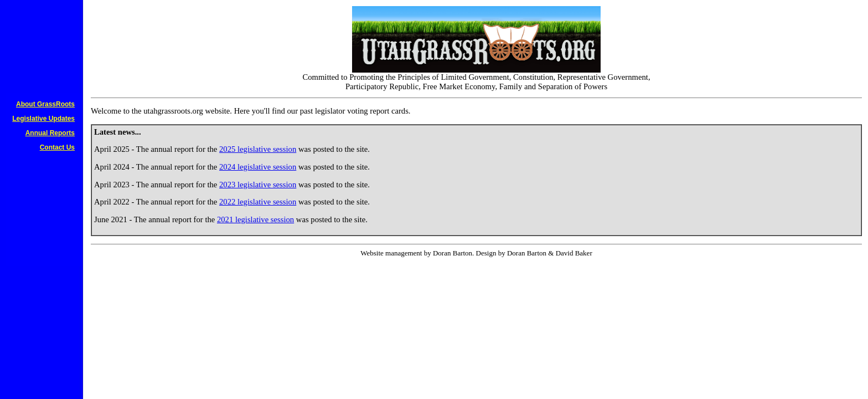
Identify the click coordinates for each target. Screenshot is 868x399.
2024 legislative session (258, 167)
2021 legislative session (255, 219)
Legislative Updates (43, 119)
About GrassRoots (45, 104)
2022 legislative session (258, 202)
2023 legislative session (258, 185)
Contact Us (57, 147)
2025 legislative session (258, 149)
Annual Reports (50, 133)
